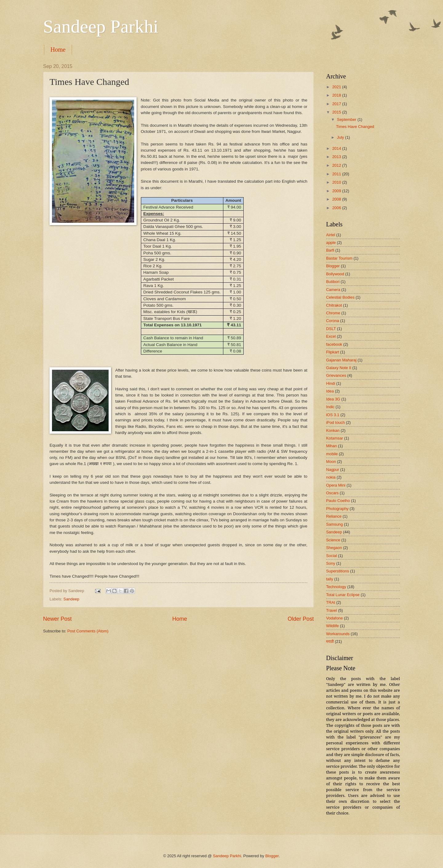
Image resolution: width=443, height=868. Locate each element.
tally (330, 579)
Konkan (333, 430)
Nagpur (333, 470)
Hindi (331, 383)
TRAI (331, 602)
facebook (334, 344)
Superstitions (337, 571)
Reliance (334, 516)
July (341, 137)
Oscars (332, 493)
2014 (337, 148)
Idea (330, 391)
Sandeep (71, 599)
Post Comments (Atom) (88, 631)
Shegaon (334, 548)
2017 (337, 104)
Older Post (301, 619)
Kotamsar (335, 438)
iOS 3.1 (333, 415)
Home (58, 50)
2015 (337, 112)
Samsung (334, 524)
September (347, 119)
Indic (330, 407)
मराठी (330, 641)
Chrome (333, 313)
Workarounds (338, 634)
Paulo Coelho (338, 501)
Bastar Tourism (339, 258)
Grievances (336, 375)
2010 (337, 182)
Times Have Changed (355, 127)
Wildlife (333, 626)
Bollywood (335, 274)
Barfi (330, 250)
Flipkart (333, 352)
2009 (337, 191)
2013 (337, 157)
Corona (333, 321)
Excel (331, 336)
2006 (337, 208)
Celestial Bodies (340, 297)
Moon (331, 462)
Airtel (331, 235)
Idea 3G (333, 399)
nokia (331, 477)
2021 (337, 87)
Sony (331, 563)
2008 (337, 199)
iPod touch (335, 422)
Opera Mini (336, 485)
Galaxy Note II (339, 368)
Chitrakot (334, 305)
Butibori (333, 282)
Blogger (333, 266)
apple (331, 243)
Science (333, 540)
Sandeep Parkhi (101, 26)
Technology (336, 587)
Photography (337, 509)
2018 (337, 95)
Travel (331, 610)
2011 (337, 174)
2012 (337, 165)
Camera (333, 290)
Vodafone (334, 618)
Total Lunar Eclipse (343, 595)
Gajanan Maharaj (341, 360)
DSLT (331, 329)
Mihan (331, 446)
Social (331, 556)
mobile (332, 454)
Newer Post (57, 619)
